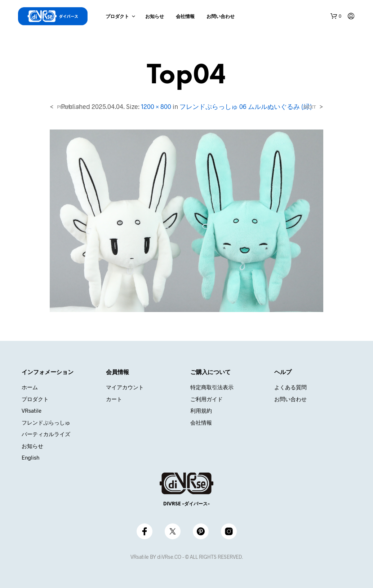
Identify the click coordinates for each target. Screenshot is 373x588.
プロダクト (117, 17)
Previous (68, 107)
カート (114, 399)
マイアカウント (125, 387)
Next (310, 107)
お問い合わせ (221, 17)
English (30, 457)
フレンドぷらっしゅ (46, 422)
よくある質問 (290, 387)
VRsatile (32, 411)
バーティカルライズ (46, 434)
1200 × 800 (156, 106)
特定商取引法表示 (212, 387)
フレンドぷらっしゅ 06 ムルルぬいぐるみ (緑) (246, 106)
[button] (336, 16)
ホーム (30, 387)
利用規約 (201, 411)
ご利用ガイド (207, 399)
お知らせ (155, 17)
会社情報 (185, 17)
